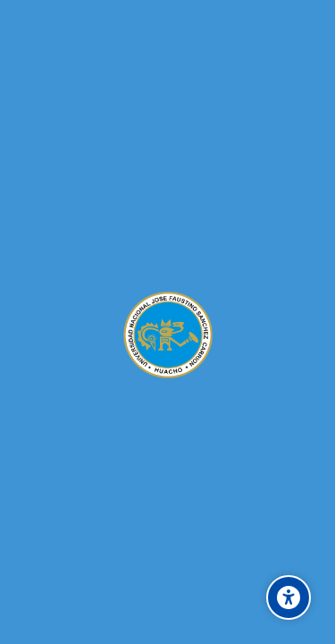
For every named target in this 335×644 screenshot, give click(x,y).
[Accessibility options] (289, 597)
